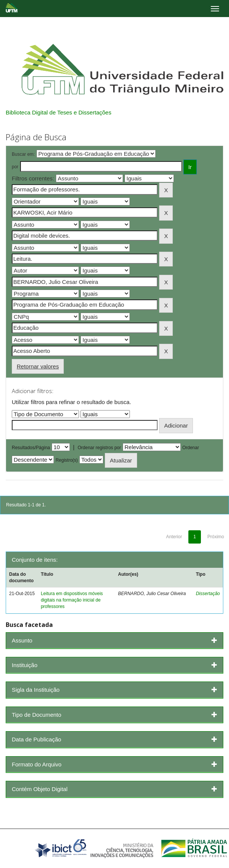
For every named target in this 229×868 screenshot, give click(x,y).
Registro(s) (67, 460)
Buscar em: (23, 154)
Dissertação (208, 594)
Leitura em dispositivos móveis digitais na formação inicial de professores (72, 600)
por (15, 167)
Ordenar (191, 448)
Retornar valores (38, 366)
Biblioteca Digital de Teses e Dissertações (58, 112)
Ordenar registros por (99, 448)
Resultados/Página (31, 448)
